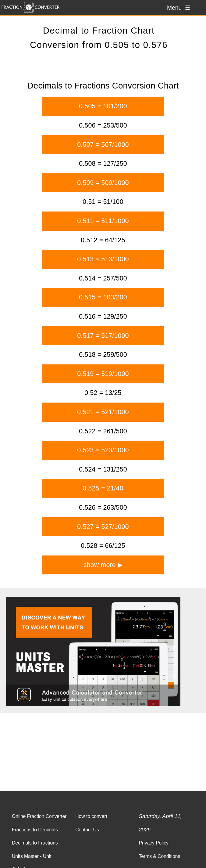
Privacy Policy (154, 843)
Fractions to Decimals (35, 830)
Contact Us (87, 830)
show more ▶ (103, 565)
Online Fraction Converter (39, 816)
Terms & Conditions (159, 856)
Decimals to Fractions (35, 843)
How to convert (91, 816)
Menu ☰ (179, 8)
